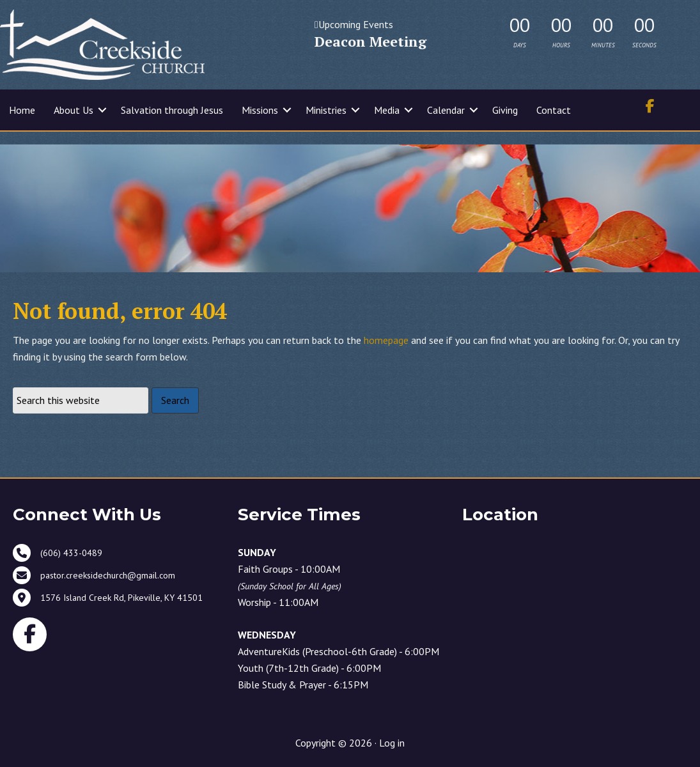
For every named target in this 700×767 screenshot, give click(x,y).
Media (387, 110)
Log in (392, 743)
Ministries (326, 110)
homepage (386, 340)
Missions (260, 110)
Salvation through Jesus (172, 110)
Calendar (446, 110)
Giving (505, 110)
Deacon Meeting (370, 41)
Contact (554, 110)
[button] (102, 110)
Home (22, 110)
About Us (74, 110)
